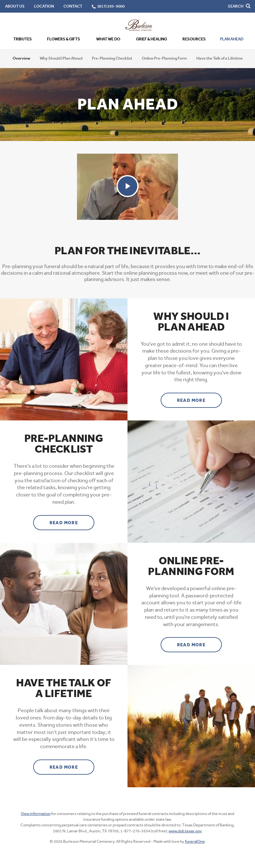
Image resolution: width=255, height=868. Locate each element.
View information (36, 814)
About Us (15, 6)
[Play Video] (127, 186)
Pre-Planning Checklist (112, 58)
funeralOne (195, 841)
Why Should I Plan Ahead (61, 58)
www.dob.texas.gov (185, 831)
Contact (73, 6)
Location (44, 6)
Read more (200, 398)
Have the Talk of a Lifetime (219, 58)
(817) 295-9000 (111, 6)
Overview (21, 58)
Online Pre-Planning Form (164, 58)
